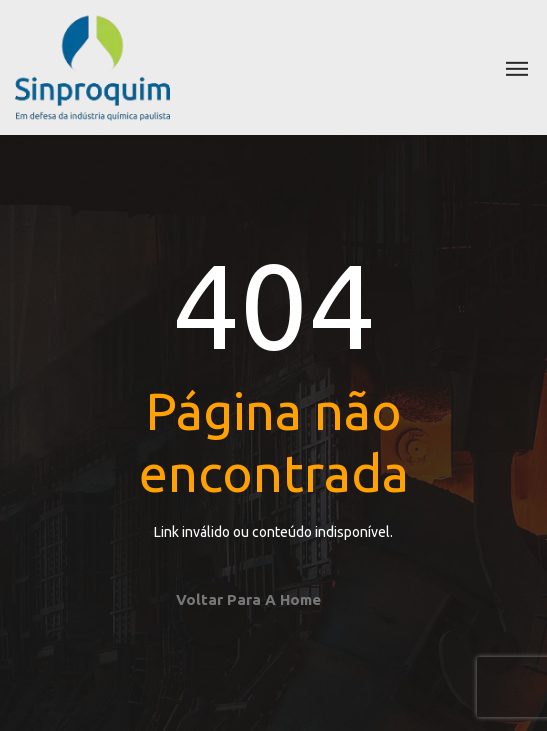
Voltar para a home (248, 599)
